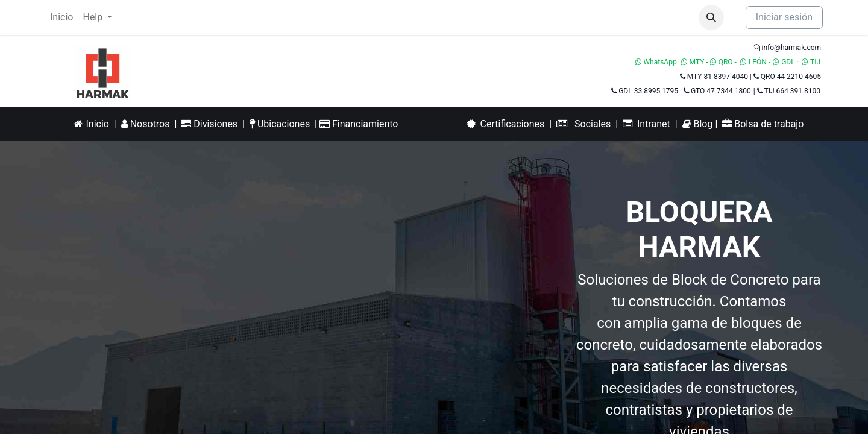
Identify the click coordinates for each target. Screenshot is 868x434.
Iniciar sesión (784, 17)
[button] (711, 17)
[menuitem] (61, 17)
